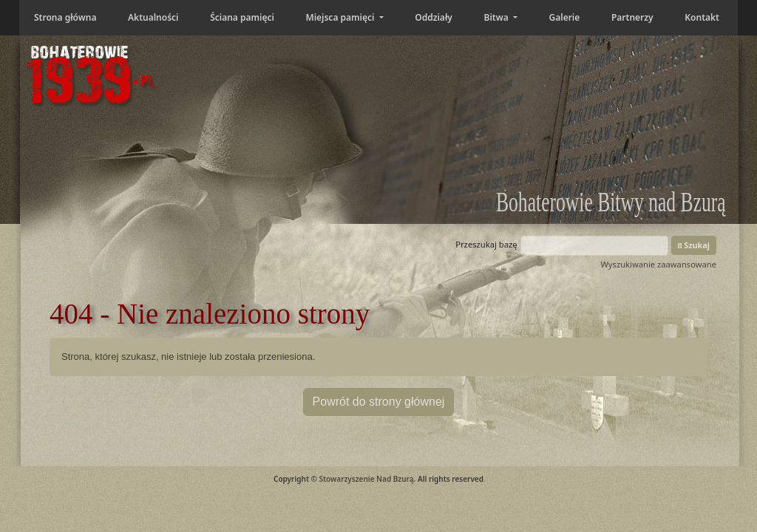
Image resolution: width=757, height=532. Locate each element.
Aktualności (153, 17)
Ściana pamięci (242, 17)
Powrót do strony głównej (379, 402)
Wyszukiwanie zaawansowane (658, 264)
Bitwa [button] (498, 17)
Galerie (565, 17)
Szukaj (694, 245)
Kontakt (702, 17)
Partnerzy (632, 17)
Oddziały (434, 17)
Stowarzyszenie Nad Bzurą (366, 479)
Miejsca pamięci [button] (341, 17)
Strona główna (65, 17)
